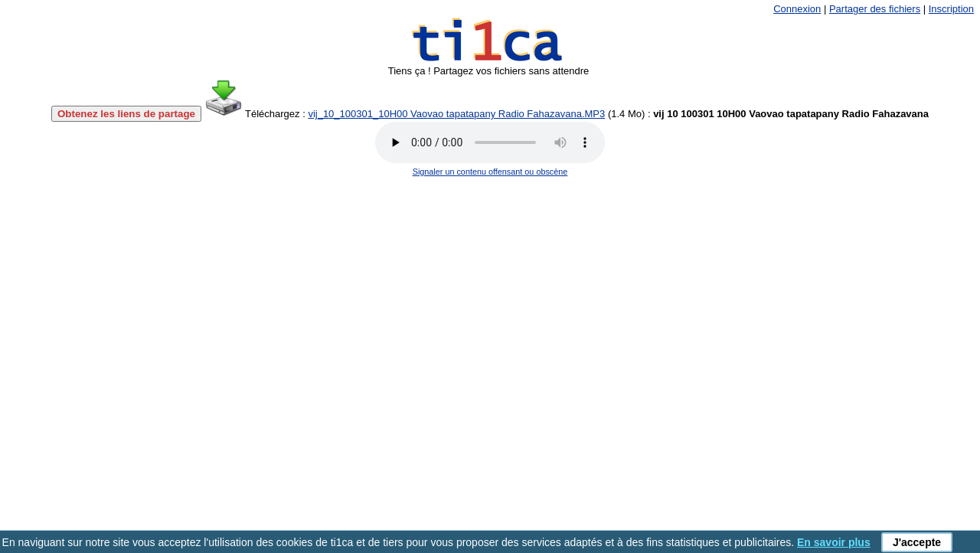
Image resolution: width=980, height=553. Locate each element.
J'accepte (917, 542)
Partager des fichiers (875, 9)
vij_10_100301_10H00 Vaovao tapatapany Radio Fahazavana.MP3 (456, 114)
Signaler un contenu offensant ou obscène (490, 172)
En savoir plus (834, 542)
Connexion (797, 9)
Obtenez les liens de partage (126, 114)
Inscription (951, 9)
